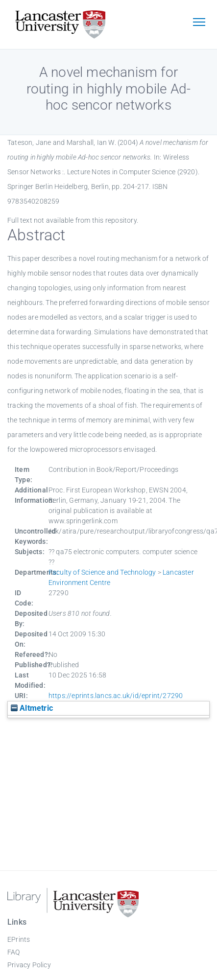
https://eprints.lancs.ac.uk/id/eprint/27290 (116, 696)
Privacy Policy (29, 965)
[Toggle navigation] (199, 23)
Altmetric (32, 708)
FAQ (14, 952)
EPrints (19, 939)
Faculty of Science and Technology (102, 572)
